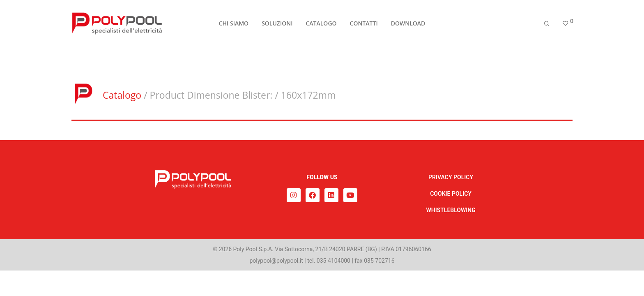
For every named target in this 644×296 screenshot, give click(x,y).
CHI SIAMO (234, 25)
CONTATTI (364, 25)
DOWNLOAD (408, 25)
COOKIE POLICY (451, 194)
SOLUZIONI (277, 25)
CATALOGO (321, 25)
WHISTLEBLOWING (451, 210)
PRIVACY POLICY (451, 177)
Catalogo (122, 95)
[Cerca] (547, 26)
